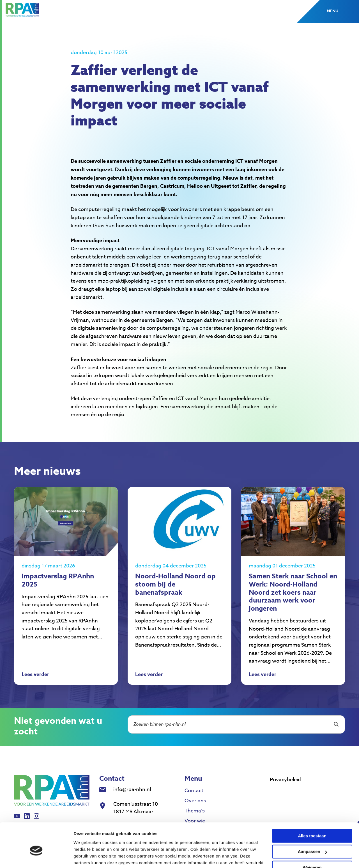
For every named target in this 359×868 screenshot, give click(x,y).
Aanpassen (312, 824)
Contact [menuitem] (194, 791)
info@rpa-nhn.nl (132, 790)
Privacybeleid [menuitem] (285, 780)
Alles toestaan (312, 808)
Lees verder (35, 675)
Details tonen (87, 857)
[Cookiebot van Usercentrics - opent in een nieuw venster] (36, 857)
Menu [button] (332, 11)
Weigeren (312, 840)
